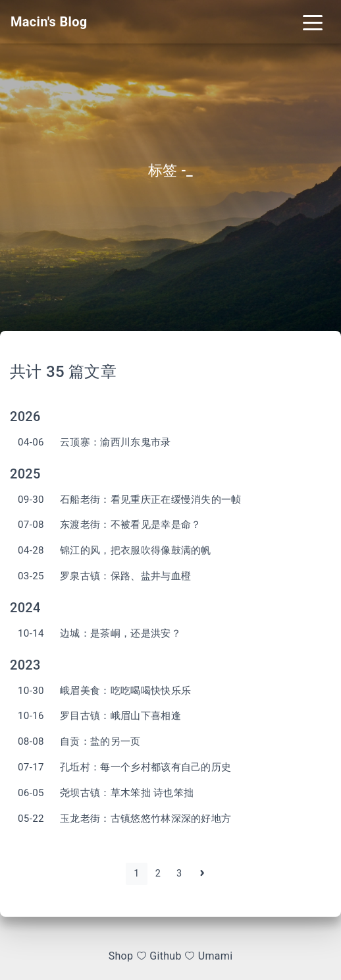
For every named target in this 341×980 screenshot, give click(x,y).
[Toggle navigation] (313, 22)
